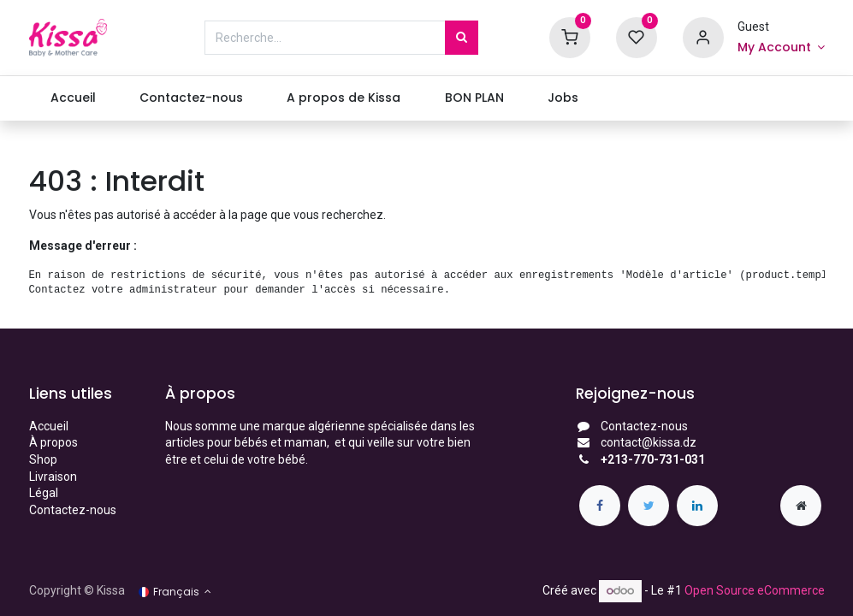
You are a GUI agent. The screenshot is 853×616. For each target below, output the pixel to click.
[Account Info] (781, 48)
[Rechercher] (462, 38)
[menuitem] (74, 98)
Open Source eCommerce (755, 590)
